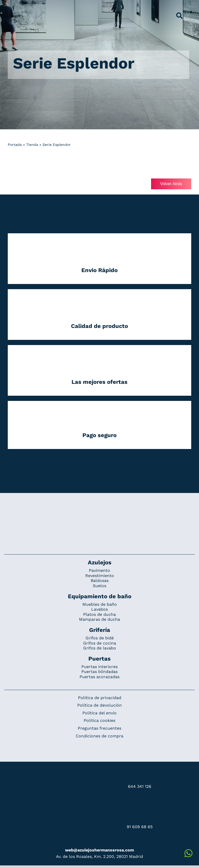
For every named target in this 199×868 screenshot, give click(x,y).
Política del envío (99, 713)
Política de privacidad (100, 698)
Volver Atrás (171, 184)
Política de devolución (99, 705)
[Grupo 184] (16, 7)
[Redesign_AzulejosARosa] (99, 510)
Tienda (32, 145)
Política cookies (99, 720)
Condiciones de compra (99, 736)
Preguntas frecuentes (99, 728)
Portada (15, 145)
